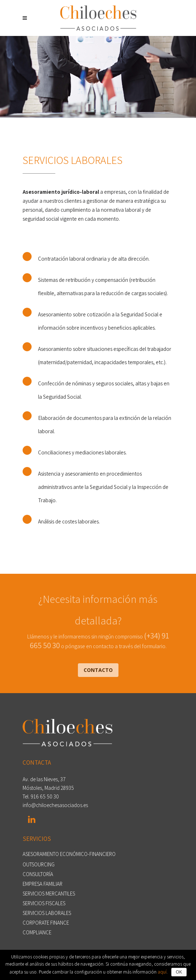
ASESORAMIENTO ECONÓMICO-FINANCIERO (69, 854)
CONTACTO (98, 670)
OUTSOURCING (39, 865)
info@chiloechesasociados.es (55, 805)
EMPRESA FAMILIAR (43, 884)
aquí (162, 972)
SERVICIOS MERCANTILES (49, 894)
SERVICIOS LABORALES (47, 913)
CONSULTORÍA (38, 874)
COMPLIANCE (37, 933)
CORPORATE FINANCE (46, 923)
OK (179, 972)
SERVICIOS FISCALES (44, 903)
